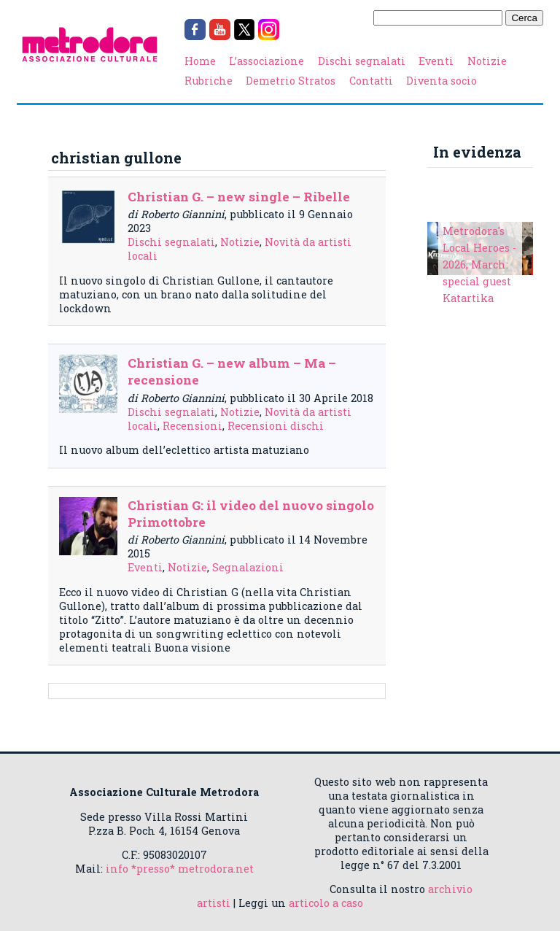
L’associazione (267, 61)
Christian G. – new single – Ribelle (239, 197)
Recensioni (192, 426)
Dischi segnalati (362, 61)
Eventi (436, 61)
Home (200, 61)
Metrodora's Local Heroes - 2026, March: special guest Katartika (479, 264)
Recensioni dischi (276, 426)
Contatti (371, 81)
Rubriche (209, 81)
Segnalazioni (248, 567)
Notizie (487, 61)
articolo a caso (326, 903)
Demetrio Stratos (291, 81)
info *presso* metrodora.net (180, 869)
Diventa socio (442, 81)
